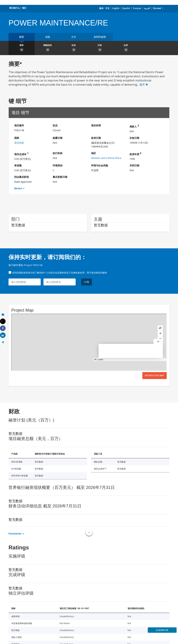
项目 (24, 8)
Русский (157, 8)
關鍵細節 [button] (48, 48)
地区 (94, 153)
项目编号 (19, 125)
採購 (48, 37)
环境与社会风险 (100, 165)
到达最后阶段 (22, 177)
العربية (147, 8)
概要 (22, 37)
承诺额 (18, 165)
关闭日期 (134, 165)
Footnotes (15, 534)
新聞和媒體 (100, 37)
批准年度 (135, 154)
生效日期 (134, 138)
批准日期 (96, 138)
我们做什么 (14, 8)
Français (137, 8)
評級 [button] (100, 48)
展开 (144, 85)
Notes (18, 188)
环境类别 (58, 165)
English (116, 8)
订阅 (87, 282)
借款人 (134, 126)
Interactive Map (155, 375)
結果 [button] (126, 48)
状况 (55, 125)
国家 (17, 138)
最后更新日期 (60, 177)
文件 (74, 37)
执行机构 (58, 153)
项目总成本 (21, 154)
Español (126, 8)
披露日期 (58, 138)
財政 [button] (74, 48)
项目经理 (96, 125)
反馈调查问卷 (162, 630)
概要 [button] (22, 48)
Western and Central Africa (106, 158)
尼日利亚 (19, 143)
